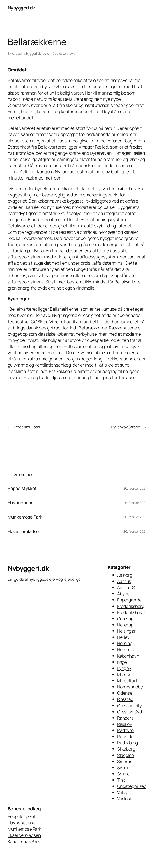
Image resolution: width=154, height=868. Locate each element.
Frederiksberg (131, 606)
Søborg (124, 768)
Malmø (124, 674)
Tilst (121, 780)
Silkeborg (126, 749)
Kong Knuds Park (24, 841)
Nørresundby (130, 687)
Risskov (125, 724)
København (67, 53)
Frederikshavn (131, 612)
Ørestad (125, 699)
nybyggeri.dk (32, 53)
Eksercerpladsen (25, 531)
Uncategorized (132, 786)
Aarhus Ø (126, 587)
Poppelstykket (22, 488)
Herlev (123, 637)
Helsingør (126, 631)
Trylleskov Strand (125, 427)
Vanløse (125, 799)
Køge (122, 662)
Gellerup (125, 619)
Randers (125, 718)
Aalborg (125, 575)
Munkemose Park (25, 517)
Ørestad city (129, 706)
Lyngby (124, 668)
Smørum (125, 761)
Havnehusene (22, 503)
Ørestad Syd (129, 712)
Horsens (125, 649)
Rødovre (125, 730)
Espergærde (129, 600)
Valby (122, 792)
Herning (125, 643)
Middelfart (127, 681)
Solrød (123, 774)
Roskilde (125, 736)
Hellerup (125, 625)
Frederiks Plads (27, 427)
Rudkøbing (127, 743)
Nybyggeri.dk (21, 8)
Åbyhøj (124, 594)
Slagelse (125, 755)
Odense (125, 693)
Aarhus (124, 581)
